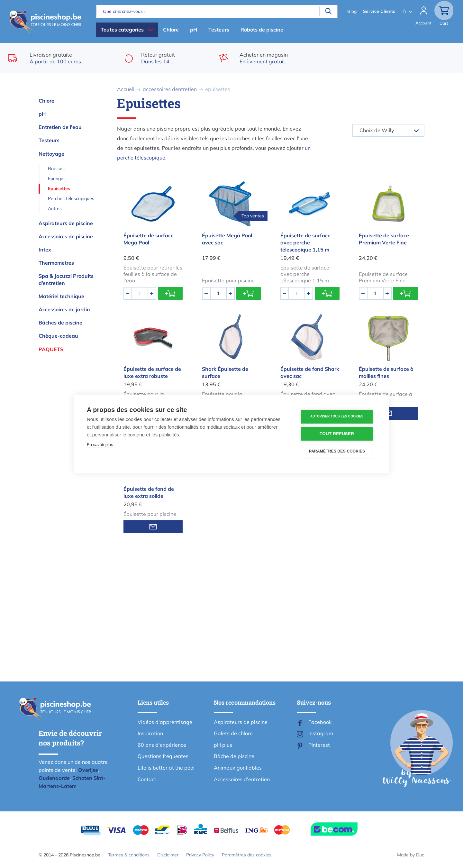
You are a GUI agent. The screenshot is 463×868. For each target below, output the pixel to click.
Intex (45, 250)
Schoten (82, 778)
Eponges (57, 178)
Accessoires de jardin (64, 309)
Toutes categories (122, 30)
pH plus (223, 745)
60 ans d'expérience (162, 745)
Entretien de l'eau (60, 127)
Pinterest (319, 745)
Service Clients (378, 11)
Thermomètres (56, 263)
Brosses (56, 169)
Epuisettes (59, 188)
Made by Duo (411, 855)
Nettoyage (51, 154)
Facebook (320, 722)
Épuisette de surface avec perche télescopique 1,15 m (305, 242)
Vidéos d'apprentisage (165, 722)
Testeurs (219, 30)
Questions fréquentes (163, 756)
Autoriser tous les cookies (337, 417)
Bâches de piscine (60, 323)
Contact (147, 779)
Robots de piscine (262, 30)
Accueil (126, 89)
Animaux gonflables (238, 768)
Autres (55, 208)
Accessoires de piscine (66, 236)
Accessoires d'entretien (242, 779)
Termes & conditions (129, 855)
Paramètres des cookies (247, 855)
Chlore (171, 30)
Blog (351, 11)
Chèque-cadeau (58, 336)
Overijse (88, 770)
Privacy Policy (200, 855)
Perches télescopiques (71, 198)
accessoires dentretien (170, 89)
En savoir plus (100, 445)
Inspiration (150, 733)
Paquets (51, 349)
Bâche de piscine (234, 756)
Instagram (321, 733)
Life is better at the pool (166, 768)
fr (404, 11)
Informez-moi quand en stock (153, 527)
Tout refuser (337, 434)
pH (194, 30)
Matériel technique (61, 296)
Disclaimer (168, 855)
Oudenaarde (54, 778)
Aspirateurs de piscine (66, 223)
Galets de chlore (233, 733)
